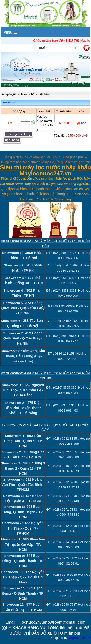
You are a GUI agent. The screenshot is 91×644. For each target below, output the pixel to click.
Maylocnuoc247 (80, 638)
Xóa (84, 123)
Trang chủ (28, 94)
